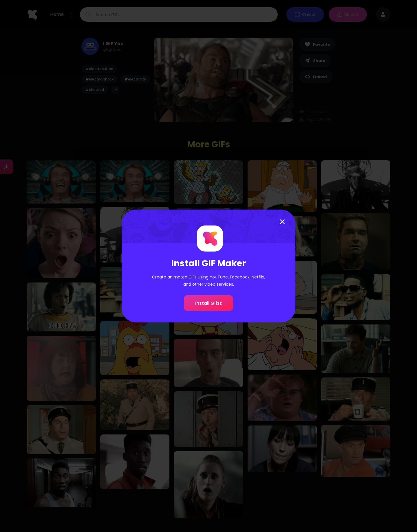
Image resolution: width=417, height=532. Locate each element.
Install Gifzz (209, 303)
